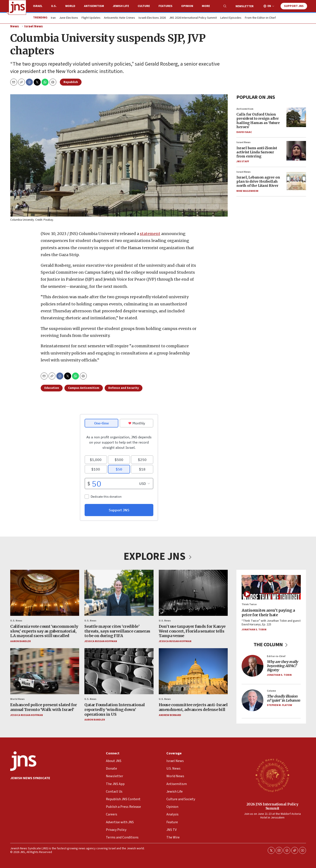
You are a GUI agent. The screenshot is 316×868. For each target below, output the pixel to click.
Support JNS (294, 6)
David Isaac (244, 132)
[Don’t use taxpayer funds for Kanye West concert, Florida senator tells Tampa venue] (193, 593)
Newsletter (245, 6)
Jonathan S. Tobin (254, 630)
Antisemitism (94, 6)
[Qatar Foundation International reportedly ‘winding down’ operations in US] (119, 671)
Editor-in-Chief (276, 656)
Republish (71, 82)
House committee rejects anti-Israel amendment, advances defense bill (193, 707)
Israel (38, 6)
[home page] (17, 7)
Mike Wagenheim (247, 191)
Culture (144, 6)
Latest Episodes (231, 18)
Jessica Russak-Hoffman (101, 641)
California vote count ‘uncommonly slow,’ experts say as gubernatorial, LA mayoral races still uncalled (44, 631)
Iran (53, 18)
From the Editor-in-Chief (260, 18)
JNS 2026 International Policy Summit (193, 18)
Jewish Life (121, 6)
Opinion (187, 6)
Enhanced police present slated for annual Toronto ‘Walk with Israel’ (43, 707)
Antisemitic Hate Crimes (120, 18)
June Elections (69, 18)
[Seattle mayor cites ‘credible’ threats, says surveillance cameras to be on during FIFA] (119, 593)
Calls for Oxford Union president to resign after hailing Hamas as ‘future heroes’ (258, 121)
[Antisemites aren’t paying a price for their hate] (271, 587)
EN (269, 6)
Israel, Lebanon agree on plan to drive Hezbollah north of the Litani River (258, 181)
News (15, 26)
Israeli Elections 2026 (152, 18)
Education (52, 388)
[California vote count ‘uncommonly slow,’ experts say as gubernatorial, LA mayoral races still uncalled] (45, 593)
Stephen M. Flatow (279, 705)
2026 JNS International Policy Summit (272, 806)
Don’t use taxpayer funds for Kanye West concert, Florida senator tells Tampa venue (192, 631)
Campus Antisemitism (84, 388)
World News (17, 699)
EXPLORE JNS (158, 557)
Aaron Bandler (20, 641)
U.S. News (16, 621)
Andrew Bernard (170, 715)
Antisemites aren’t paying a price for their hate (268, 613)
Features (166, 6)
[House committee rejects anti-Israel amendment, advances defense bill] (193, 671)
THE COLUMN (271, 645)
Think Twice (249, 605)
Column (271, 691)
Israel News (34, 26)
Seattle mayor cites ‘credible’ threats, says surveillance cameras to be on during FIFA (117, 631)
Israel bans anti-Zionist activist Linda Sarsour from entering (257, 152)
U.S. (54, 6)
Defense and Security (124, 388)
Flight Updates (91, 18)
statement (150, 234)
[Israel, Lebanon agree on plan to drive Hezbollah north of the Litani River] (296, 180)
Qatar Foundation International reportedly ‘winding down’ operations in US (115, 710)
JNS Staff (243, 162)
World (70, 6)
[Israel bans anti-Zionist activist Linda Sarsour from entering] (296, 151)
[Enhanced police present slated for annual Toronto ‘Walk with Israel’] (45, 671)
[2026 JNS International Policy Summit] (272, 775)
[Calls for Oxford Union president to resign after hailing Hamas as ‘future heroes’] (296, 117)
